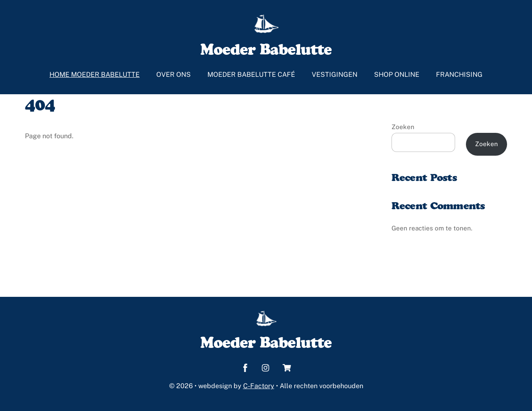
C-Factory (259, 386)
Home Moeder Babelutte (95, 75)
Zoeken (403, 127)
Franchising (459, 75)
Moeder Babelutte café (251, 75)
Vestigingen (335, 75)
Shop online (397, 75)
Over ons (174, 75)
